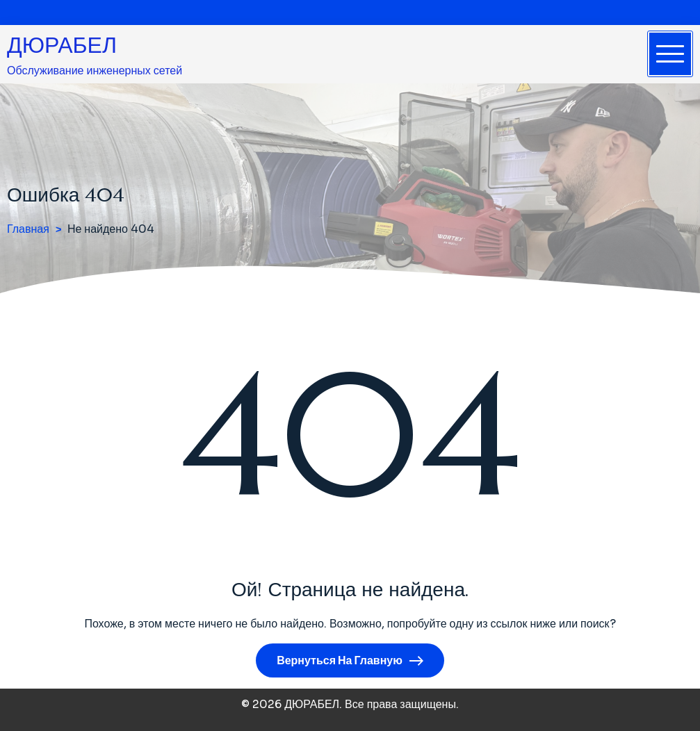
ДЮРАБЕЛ (62, 45)
